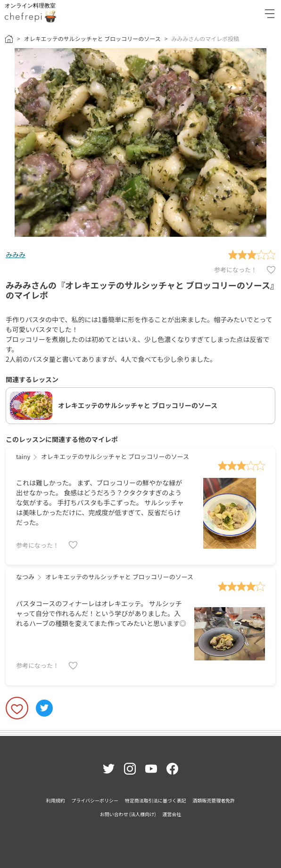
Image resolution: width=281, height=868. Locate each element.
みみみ (16, 254)
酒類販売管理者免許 (214, 800)
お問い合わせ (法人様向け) (128, 814)
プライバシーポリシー (95, 800)
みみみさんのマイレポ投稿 (205, 38)
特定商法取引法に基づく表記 (156, 800)
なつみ (25, 577)
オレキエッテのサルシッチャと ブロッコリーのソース (92, 38)
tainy (23, 456)
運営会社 (172, 814)
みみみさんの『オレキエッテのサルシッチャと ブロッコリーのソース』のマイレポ (140, 290)
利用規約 (56, 800)
